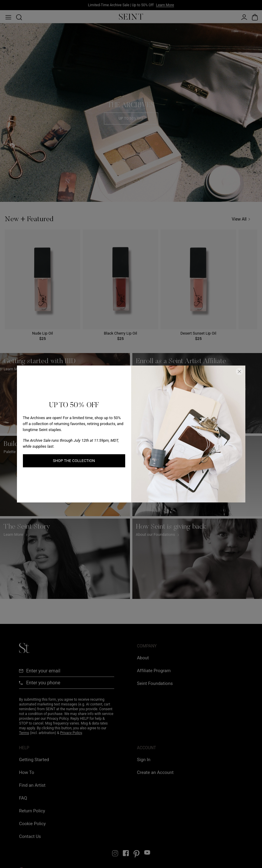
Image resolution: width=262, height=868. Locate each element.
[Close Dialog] (239, 371)
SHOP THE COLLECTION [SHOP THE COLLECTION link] (74, 461)
